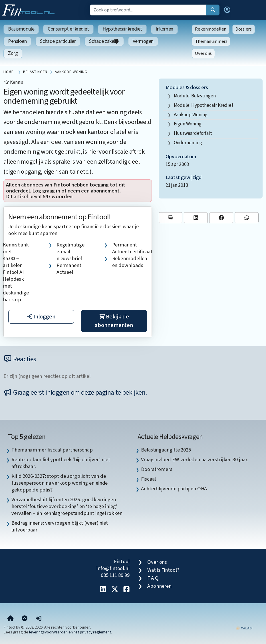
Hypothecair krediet (122, 29)
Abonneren (159, 586)
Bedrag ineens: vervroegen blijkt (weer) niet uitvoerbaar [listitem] (60, 526)
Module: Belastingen (195, 96)
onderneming (188, 143)
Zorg (13, 53)
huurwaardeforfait (193, 133)
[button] (227, 10)
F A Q (153, 578)
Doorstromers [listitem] (157, 469)
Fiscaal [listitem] (148, 479)
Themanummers (211, 41)
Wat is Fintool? (163, 570)
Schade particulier (58, 41)
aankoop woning (191, 115)
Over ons (203, 53)
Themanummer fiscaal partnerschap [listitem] (52, 450)
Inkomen (164, 29)
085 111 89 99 (115, 575)
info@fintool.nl (113, 568)
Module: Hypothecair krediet (204, 105)
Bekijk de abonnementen (114, 321)
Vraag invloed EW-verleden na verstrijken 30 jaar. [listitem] (195, 460)
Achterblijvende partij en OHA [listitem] (174, 489)
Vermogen (143, 41)
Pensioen (17, 41)
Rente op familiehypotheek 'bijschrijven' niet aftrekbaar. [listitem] (61, 463)
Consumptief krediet (68, 29)
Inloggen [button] (41, 317)
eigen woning (188, 124)
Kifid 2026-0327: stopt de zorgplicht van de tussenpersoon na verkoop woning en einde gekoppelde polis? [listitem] (60, 483)
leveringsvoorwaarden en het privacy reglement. (70, 632)
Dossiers (244, 29)
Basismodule (21, 29)
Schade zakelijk (104, 41)
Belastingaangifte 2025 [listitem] (166, 450)
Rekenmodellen (211, 29)
